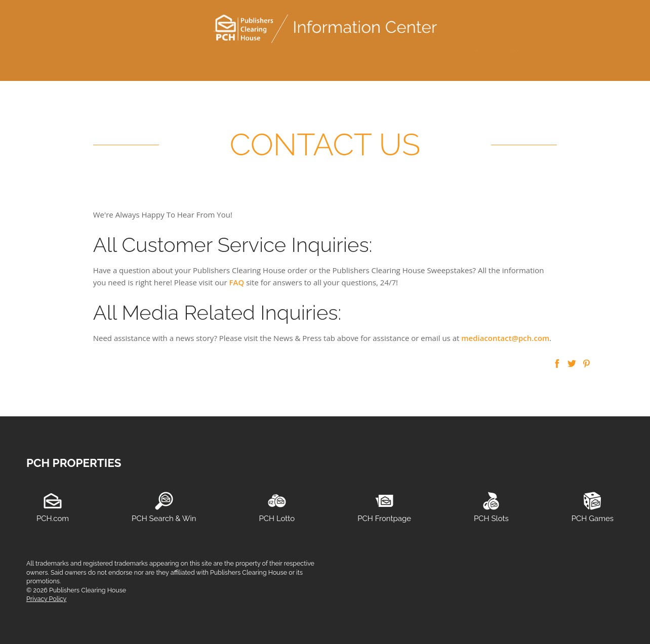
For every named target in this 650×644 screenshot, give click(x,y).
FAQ (237, 282)
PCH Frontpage (384, 519)
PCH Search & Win (164, 519)
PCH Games (593, 519)
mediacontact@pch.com (505, 338)
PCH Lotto (277, 519)
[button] (557, 364)
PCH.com (53, 519)
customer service (96, 60)
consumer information (203, 60)
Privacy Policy (46, 599)
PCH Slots (491, 519)
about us (377, 60)
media (273, 60)
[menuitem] (110, 61)
